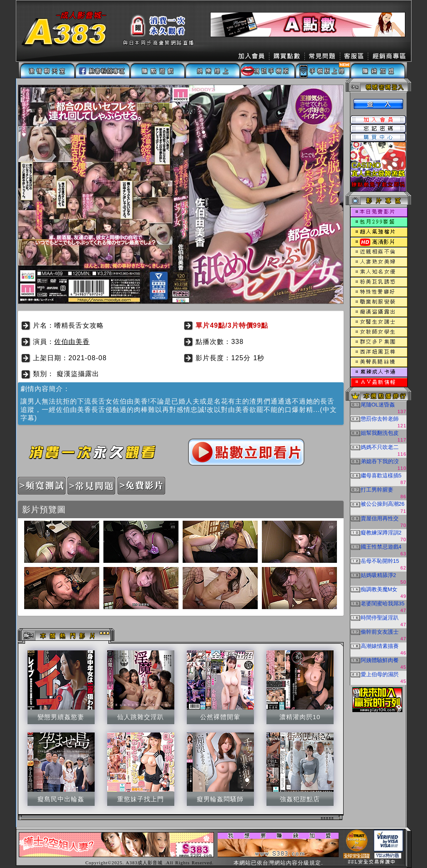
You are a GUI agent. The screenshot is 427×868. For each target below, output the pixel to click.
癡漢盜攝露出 (78, 374)
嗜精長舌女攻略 (79, 325)
